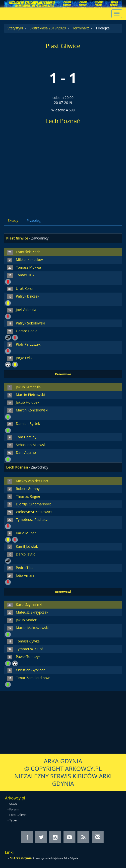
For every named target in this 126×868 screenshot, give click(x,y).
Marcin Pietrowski (30, 395)
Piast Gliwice (63, 46)
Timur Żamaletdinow (33, 678)
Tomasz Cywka (28, 641)
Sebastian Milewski (31, 445)
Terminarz (80, 28)
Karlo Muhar (26, 533)
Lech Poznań (63, 121)
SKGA (13, 804)
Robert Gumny (28, 489)
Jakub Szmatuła (28, 387)
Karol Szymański (29, 604)
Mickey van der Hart (32, 481)
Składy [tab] (13, 220)
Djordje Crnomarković (34, 504)
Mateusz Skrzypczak (32, 612)
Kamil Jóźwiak (27, 546)
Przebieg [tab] (34, 220)
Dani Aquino (26, 452)
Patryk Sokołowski (31, 323)
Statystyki (15, 28)
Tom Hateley (26, 437)
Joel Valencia (26, 310)
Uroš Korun (25, 288)
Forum (14, 809)
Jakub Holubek (28, 402)
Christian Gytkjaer (30, 670)
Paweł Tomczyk (28, 657)
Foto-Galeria (18, 815)
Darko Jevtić (26, 554)
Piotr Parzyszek (28, 344)
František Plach (28, 252)
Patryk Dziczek (28, 296)
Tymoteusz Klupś (30, 649)
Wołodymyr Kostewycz (34, 512)
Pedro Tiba (25, 568)
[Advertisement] (63, 169)
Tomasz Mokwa (29, 267)
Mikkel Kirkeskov (29, 260)
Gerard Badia (27, 331)
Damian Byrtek (28, 424)
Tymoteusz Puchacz (32, 519)
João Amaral (26, 575)
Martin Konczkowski (32, 410)
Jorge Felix (24, 358)
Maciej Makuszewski (32, 628)
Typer (13, 820)
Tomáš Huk (25, 275)
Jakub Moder (26, 620)
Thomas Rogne (28, 496)
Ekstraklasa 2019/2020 (48, 28)
